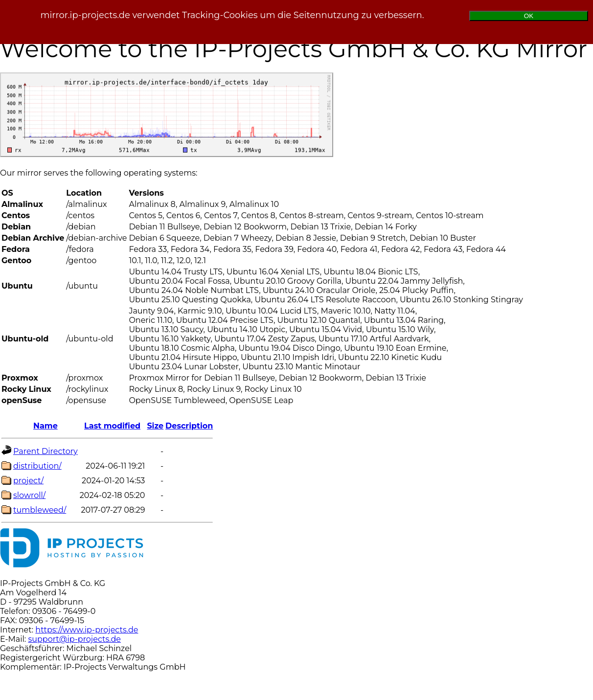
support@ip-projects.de (74, 639)
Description (189, 426)
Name (46, 426)
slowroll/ (29, 495)
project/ (28, 481)
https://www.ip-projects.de (87, 630)
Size (155, 426)
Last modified (112, 426)
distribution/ (37, 466)
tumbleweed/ (40, 510)
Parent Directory (46, 451)
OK (529, 16)
